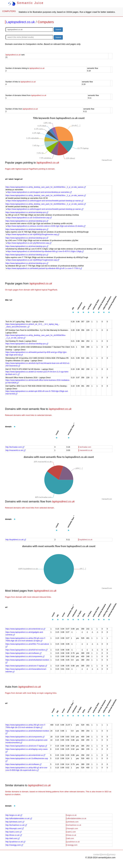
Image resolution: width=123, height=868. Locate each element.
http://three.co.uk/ (14, 835)
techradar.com (85, 447)
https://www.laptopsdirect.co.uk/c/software (23, 653)
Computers (46, 22)
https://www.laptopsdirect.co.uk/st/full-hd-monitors (27, 650)
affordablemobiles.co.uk (77, 818)
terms (104, 854)
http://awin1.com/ (14, 832)
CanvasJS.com (107, 160)
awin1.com (71, 832)
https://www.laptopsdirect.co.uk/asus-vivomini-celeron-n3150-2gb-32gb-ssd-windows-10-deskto (46, 226)
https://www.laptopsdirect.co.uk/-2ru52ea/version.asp (29, 218)
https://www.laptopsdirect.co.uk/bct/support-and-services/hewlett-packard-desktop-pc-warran (45, 201)
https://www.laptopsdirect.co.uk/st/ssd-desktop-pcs (27, 212)
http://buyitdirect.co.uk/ (16, 540)
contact (97, 854)
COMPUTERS (9, 11)
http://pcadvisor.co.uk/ (15, 842)
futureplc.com (73, 829)
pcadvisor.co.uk (73, 842)
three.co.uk (72, 835)
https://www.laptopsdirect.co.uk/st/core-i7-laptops (26, 666)
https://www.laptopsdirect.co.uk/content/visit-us (25, 629)
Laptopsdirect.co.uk (21, 22)
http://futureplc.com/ (15, 829)
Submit (58, 30)
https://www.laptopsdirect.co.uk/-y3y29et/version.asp (29, 243)
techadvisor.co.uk (74, 825)
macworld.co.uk (86, 450)
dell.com (71, 838)
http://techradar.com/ (15, 447)
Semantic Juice (26, 3)
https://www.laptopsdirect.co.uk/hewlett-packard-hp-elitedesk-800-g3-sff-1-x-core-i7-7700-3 (44, 268)
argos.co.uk (72, 815)
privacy (112, 854)
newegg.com (72, 845)
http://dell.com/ (13, 838)
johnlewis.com (73, 822)
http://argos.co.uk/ (14, 815)
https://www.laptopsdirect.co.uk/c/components (25, 656)
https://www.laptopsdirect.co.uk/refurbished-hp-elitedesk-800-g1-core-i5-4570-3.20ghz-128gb (45, 251)
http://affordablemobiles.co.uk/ (19, 818)
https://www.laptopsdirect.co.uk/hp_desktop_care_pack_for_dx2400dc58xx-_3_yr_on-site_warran (46, 187)
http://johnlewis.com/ (15, 822)
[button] (73, 312)
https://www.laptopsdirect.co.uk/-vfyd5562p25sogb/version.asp (33, 234)
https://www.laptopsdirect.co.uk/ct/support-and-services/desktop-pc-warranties (39, 192)
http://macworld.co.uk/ (16, 450)
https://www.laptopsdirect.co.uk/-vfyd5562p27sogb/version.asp (33, 260)
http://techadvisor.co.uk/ (16, 825)
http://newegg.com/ (14, 845)
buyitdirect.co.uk (86, 540)
